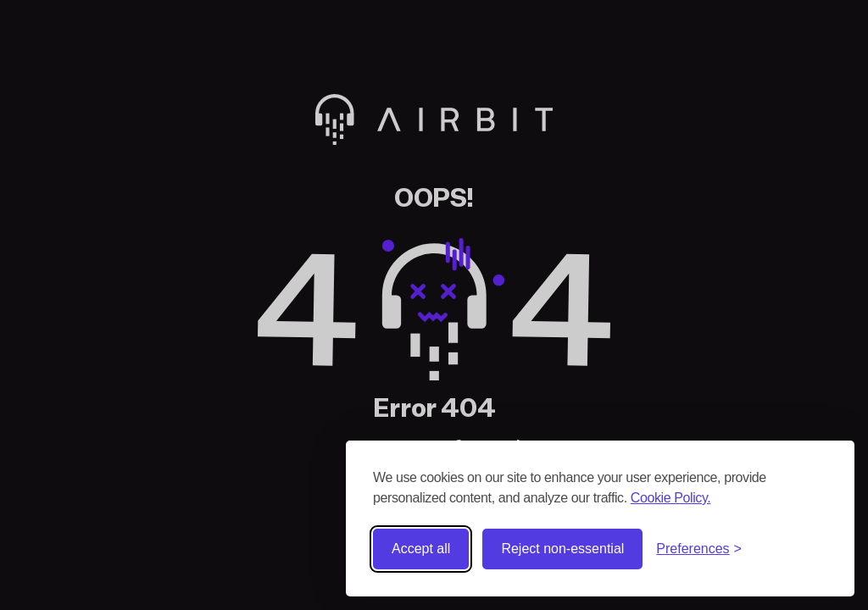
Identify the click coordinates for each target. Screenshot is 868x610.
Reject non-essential (562, 549)
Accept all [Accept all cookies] (421, 549)
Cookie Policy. (671, 498)
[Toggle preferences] (699, 549)
